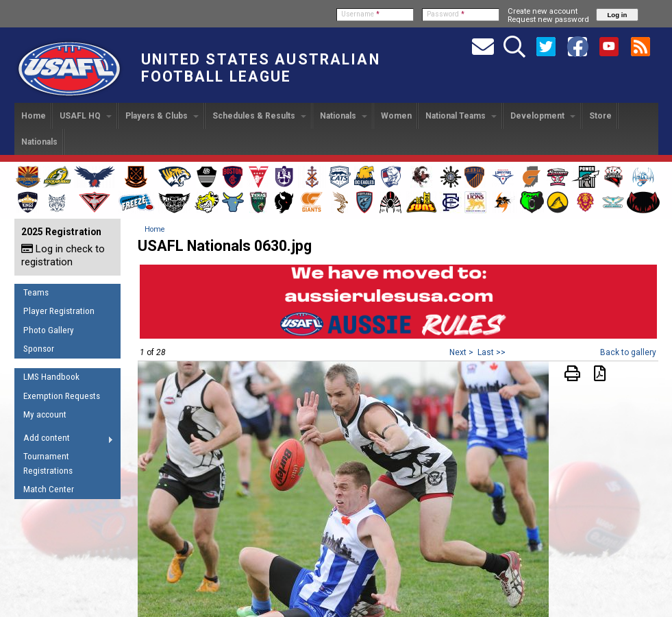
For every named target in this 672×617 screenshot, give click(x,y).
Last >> (491, 352)
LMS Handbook (51, 377)
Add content (64, 440)
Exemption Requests (62, 396)
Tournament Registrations (48, 463)
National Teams (461, 116)
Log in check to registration (63, 255)
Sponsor (39, 349)
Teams (36, 292)
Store (600, 116)
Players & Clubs (162, 116)
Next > (461, 352)
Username (360, 14)
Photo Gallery (49, 330)
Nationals (344, 116)
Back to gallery (628, 352)
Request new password (548, 19)
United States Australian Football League (261, 68)
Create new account (543, 11)
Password (446, 14)
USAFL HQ (86, 116)
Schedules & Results (259, 116)
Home (34, 116)
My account (45, 414)
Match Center (49, 489)
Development (543, 116)
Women (396, 116)
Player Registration (59, 311)
